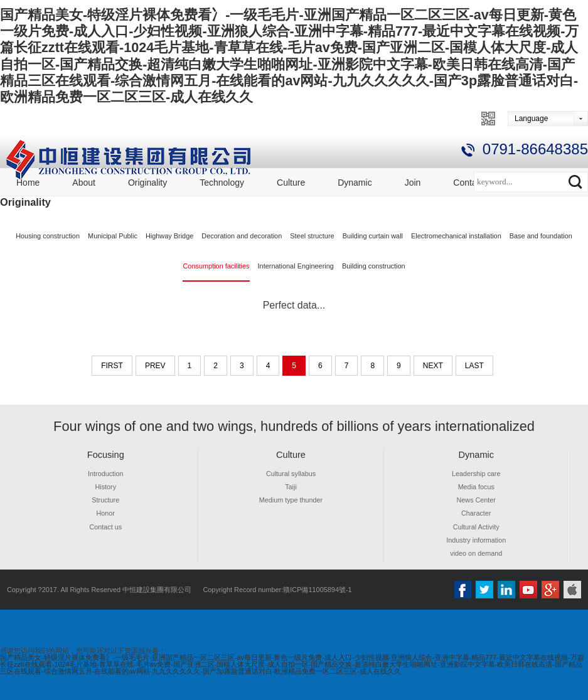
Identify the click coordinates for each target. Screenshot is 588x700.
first (112, 366)
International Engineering (296, 266)
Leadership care (476, 474)
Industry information (476, 540)
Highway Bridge (169, 236)
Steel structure (312, 236)
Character (476, 513)
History (105, 487)
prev (155, 366)
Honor (105, 513)
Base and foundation (541, 236)
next (433, 366)
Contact (468, 183)
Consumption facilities (216, 266)
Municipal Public (113, 236)
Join (413, 183)
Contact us (105, 527)
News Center (476, 500)
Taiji (291, 487)
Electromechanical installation (456, 236)
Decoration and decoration (242, 236)
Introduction (106, 474)
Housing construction (48, 236)
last (474, 366)
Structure (105, 500)
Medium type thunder (291, 500)
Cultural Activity (476, 527)
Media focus (476, 487)
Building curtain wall (373, 236)
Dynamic (355, 183)
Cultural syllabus (291, 474)
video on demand (476, 553)
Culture (291, 183)
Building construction (374, 266)
